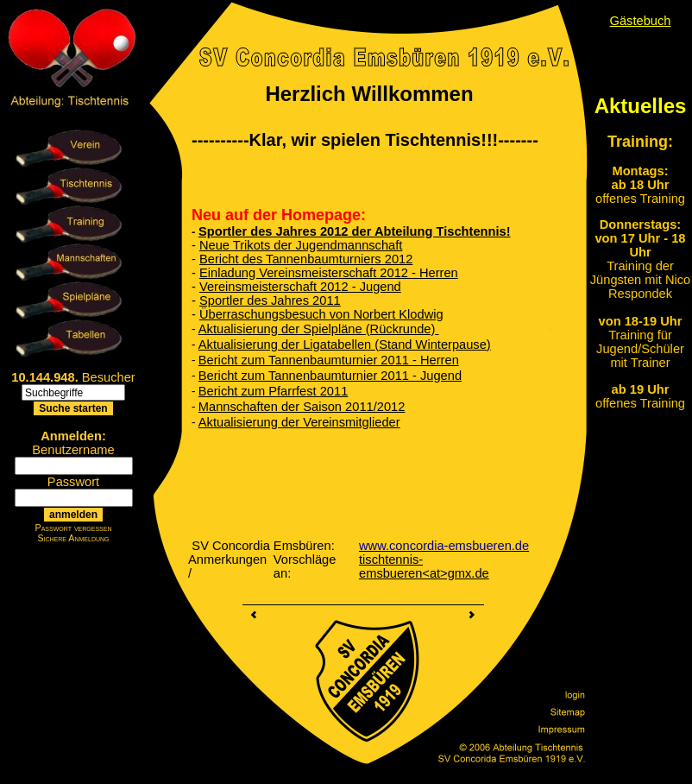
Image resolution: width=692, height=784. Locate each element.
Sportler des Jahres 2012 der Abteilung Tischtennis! (355, 231)
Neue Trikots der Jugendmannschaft (301, 245)
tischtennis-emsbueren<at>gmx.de (424, 566)
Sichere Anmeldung (73, 538)
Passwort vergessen (74, 528)
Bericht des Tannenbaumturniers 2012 (306, 259)
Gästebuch (641, 21)
